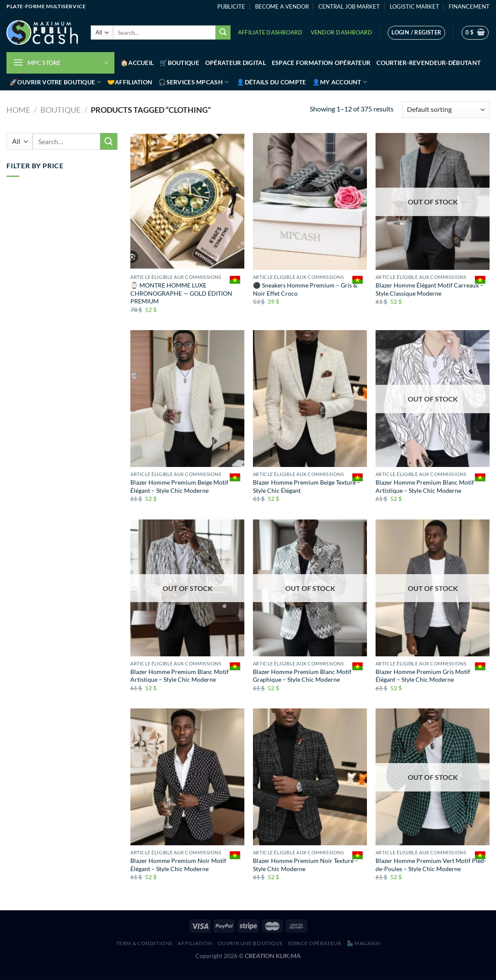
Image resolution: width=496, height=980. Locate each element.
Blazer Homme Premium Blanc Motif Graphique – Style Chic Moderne (302, 676)
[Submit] (223, 33)
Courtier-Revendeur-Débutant (428, 63)
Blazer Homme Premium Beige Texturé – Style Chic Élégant (307, 486)
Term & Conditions (144, 943)
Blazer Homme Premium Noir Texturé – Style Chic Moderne (306, 865)
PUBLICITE (231, 6)
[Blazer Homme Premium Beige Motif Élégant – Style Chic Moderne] (187, 399)
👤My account (340, 82)
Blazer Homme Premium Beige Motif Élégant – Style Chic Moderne (179, 486)
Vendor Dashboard (342, 32)
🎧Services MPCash (193, 82)
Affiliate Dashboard (270, 32)
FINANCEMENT (469, 6)
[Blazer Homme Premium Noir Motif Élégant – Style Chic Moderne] (187, 777)
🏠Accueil (137, 63)
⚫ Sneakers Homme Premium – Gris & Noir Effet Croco (305, 289)
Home (18, 110)
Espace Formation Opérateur (321, 63)
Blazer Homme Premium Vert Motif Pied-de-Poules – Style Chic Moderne (431, 865)
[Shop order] (446, 110)
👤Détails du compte (271, 82)
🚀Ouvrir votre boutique (55, 82)
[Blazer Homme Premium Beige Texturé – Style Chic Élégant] (310, 399)
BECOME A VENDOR (282, 6)
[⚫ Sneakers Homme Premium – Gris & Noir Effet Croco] (310, 201)
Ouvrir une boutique (250, 943)
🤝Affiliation (130, 82)
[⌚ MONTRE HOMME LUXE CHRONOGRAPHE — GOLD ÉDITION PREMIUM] (187, 201)
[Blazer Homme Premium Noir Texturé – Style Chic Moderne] (310, 777)
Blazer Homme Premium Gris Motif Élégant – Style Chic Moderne (423, 676)
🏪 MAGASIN (364, 943)
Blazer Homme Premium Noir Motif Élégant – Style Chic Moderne (178, 865)
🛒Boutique (179, 63)
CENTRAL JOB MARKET (349, 6)
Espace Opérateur (315, 943)
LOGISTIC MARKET (414, 6)
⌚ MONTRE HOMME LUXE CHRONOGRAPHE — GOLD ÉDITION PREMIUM (181, 293)
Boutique (60, 110)
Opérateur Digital (236, 63)
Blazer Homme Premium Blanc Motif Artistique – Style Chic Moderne (425, 486)
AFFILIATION (195, 943)
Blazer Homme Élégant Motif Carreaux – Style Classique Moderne (430, 289)
